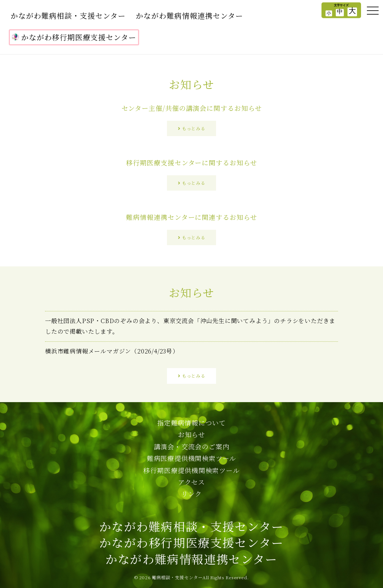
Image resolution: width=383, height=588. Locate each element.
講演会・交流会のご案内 (192, 446)
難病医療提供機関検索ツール (191, 458)
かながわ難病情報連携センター (189, 16)
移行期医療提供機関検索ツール (191, 470)
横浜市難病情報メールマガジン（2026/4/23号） (112, 351)
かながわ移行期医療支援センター (74, 37)
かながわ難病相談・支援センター (68, 16)
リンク (191, 494)
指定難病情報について (191, 423)
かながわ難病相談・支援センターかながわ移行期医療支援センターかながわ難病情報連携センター (191, 543)
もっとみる (194, 128)
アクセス (191, 482)
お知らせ (191, 434)
